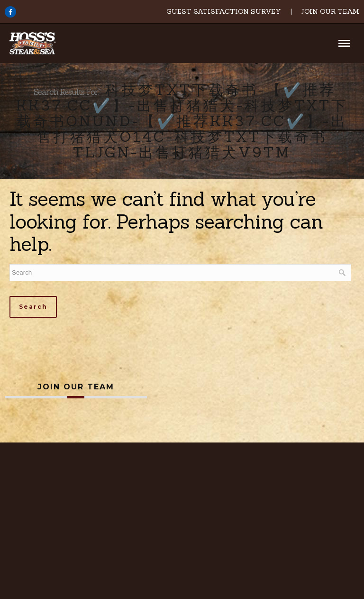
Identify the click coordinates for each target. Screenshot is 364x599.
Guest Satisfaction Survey (224, 11)
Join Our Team (330, 11)
